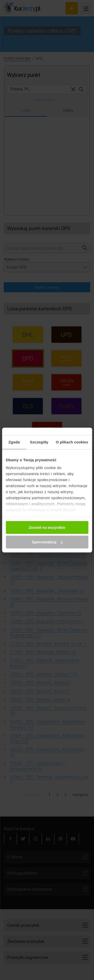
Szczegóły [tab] (39, 442)
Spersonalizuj (47, 542)
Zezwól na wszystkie (47, 527)
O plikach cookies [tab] (72, 442)
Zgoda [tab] (14, 442)
